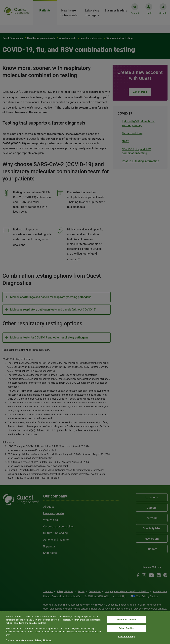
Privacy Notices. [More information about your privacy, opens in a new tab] (43, 640)
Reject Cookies (126, 628)
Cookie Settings (127, 637)
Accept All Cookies (127, 620)
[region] (85, 628)
